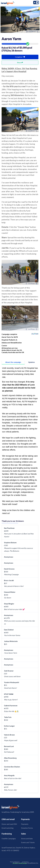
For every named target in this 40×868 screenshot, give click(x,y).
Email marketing (8, 828)
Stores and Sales (27, 839)
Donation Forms (27, 828)
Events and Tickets (28, 842)
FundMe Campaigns (9, 839)
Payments (25, 824)
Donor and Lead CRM (9, 824)
